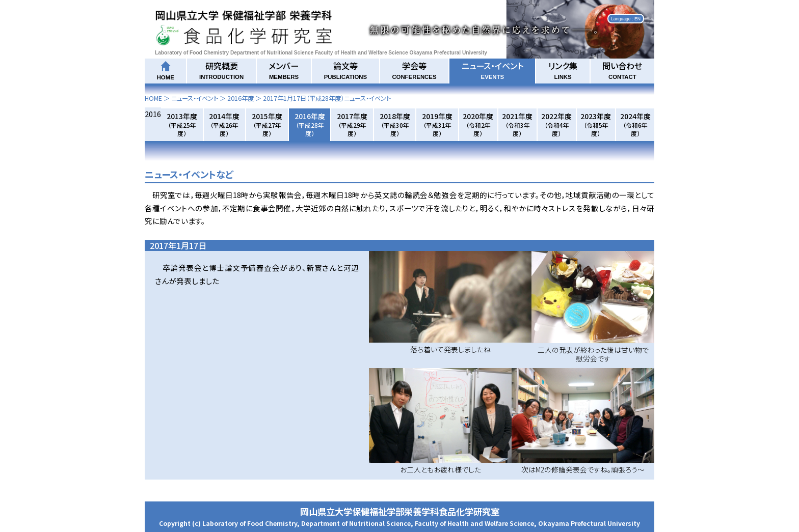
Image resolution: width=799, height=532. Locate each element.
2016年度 (241, 98)
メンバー (284, 70)
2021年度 (517, 124)
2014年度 (224, 124)
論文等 (345, 70)
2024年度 (635, 124)
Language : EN (626, 18)
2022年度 (556, 124)
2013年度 (182, 124)
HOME (153, 98)
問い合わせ (622, 70)
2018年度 (395, 124)
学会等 (414, 70)
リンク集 (563, 70)
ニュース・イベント (492, 70)
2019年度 (437, 124)
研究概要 (221, 70)
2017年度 (352, 124)
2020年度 (478, 124)
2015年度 (267, 124)
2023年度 (596, 124)
